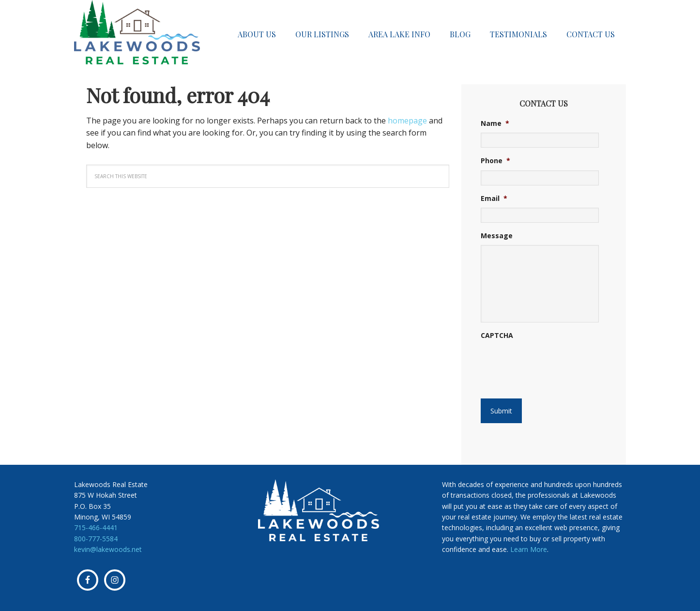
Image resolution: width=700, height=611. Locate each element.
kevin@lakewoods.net (108, 549)
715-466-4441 (96, 527)
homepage (407, 121)
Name (495, 123)
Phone (495, 161)
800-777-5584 (96, 539)
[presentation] (540, 360)
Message (497, 236)
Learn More (529, 549)
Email (494, 199)
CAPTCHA (497, 336)
